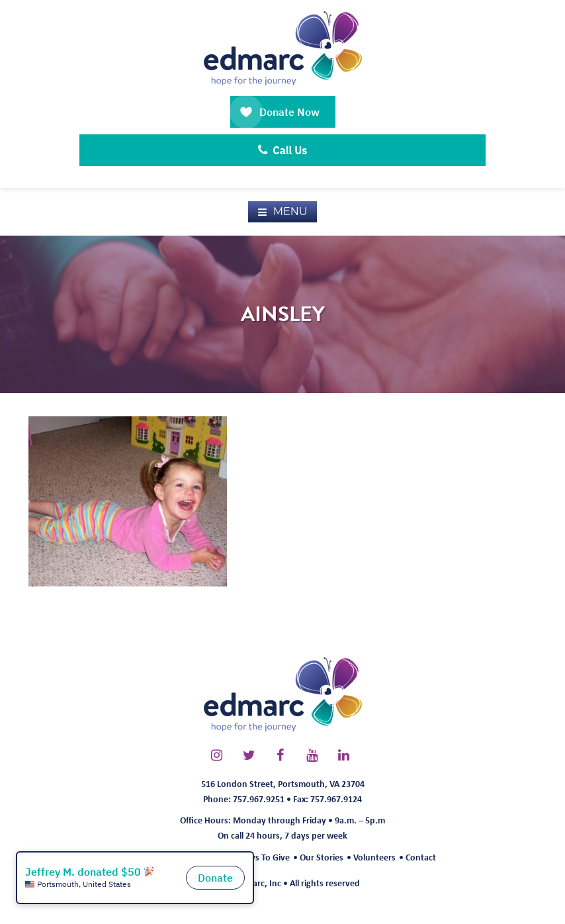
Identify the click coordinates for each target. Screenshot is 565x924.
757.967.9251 (259, 799)
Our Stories (322, 857)
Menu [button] (290, 211)
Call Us (283, 150)
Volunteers (374, 857)
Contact (421, 857)
